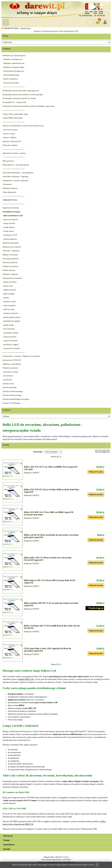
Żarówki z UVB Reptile (11, 403)
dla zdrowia (8, 380)
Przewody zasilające (10, 145)
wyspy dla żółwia (10, 337)
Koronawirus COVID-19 (12, 360)
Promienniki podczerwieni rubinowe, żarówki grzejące (23, 95)
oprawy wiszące (9, 134)
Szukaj (90, 22)
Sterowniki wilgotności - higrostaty (16, 177)
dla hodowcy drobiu (11, 372)
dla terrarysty (8, 376)
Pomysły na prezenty (10, 368)
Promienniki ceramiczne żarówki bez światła (19, 98)
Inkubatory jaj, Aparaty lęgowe (14, 56)
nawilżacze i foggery (11, 345)
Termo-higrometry (9, 192)
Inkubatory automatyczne (13, 59)
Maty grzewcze (8, 161)
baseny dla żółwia (10, 282)
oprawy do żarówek (11, 220)
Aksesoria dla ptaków (11, 83)
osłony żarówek (9, 223)
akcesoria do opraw (10, 130)
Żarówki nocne (8, 384)
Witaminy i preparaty (10, 274)
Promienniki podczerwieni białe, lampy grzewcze (21, 91)
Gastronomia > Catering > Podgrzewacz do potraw (21, 356)
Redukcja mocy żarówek (12, 247)
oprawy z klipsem (10, 137)
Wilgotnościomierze (10, 188)
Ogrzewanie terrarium (11, 208)
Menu (6, 22)
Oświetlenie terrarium (49, 31)
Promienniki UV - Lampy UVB (14, 102)
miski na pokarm (9, 306)
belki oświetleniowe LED (69, 31)
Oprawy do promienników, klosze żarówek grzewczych (23, 126)
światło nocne (8, 231)
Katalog (37, 31)
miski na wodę (9, 309)
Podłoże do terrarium (10, 266)
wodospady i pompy (11, 333)
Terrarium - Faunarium (11, 251)
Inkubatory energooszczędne (14, 67)
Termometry (7, 184)
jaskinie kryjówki (10, 290)
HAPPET (36, 473)
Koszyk (98, 20)
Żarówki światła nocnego (12, 395)
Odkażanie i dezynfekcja (12, 364)
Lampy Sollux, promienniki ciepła (15, 114)
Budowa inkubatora (11, 79)
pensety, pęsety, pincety (12, 317)
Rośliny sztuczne (9, 270)
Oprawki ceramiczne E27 (12, 141)
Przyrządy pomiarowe (11, 259)
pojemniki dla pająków (12, 321)
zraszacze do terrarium (12, 348)
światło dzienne (9, 227)
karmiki (6, 298)
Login (105, 22)
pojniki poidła (8, 325)
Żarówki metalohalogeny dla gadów (16, 399)
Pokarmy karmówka (10, 262)
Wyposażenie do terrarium (12, 278)
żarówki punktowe (10, 239)
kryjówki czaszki (10, 302)
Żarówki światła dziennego (13, 391)
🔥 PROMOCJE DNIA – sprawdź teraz (16, 28)
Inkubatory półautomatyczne (14, 63)
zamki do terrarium (10, 341)
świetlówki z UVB (10, 235)
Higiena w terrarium (10, 255)
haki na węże (8, 286)
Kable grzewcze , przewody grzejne (16, 165)
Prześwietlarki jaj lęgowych (14, 71)
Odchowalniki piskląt (11, 75)
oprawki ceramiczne (11, 313)
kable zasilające (9, 294)
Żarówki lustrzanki (10, 387)
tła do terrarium (9, 329)
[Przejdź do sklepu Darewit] (56, 9)
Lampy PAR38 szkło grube (13, 118)
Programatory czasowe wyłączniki (15, 181)
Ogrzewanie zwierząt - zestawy (14, 153)
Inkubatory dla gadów (11, 243)
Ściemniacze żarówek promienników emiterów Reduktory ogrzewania (29, 106)
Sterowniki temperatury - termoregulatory (18, 173)
